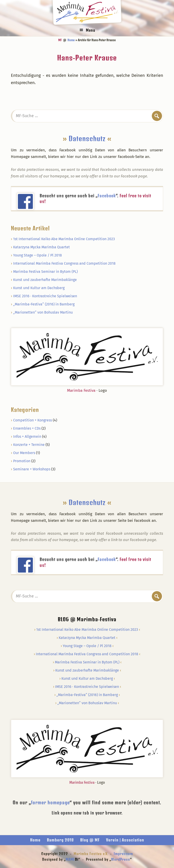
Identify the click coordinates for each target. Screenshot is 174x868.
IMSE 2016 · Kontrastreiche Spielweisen (45, 296)
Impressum (123, 854)
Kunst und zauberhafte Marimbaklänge (45, 280)
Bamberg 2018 (60, 840)
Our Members (24, 453)
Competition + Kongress (33, 420)
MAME (72, 859)
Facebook (107, 196)
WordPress (121, 859)
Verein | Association (125, 840)
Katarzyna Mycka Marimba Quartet (41, 247)
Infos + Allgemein (27, 436)
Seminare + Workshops (32, 469)
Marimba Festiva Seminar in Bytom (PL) (45, 272)
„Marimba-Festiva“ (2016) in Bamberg (44, 304)
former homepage (50, 802)
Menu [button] (91, 30)
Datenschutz (87, 138)
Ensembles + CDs (27, 428)
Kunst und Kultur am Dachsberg (39, 288)
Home (35, 840)
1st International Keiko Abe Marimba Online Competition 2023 (64, 239)
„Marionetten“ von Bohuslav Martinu (43, 312)
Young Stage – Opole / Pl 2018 (37, 255)
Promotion (22, 461)
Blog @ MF (90, 840)
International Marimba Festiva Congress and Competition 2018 (64, 263)
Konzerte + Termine (29, 445)
